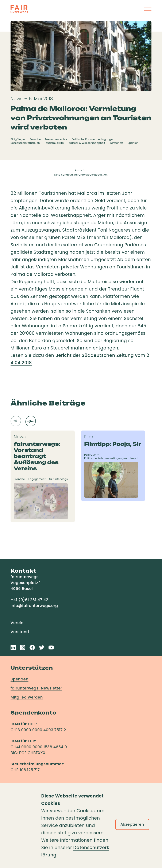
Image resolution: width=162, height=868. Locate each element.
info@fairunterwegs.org (34, 606)
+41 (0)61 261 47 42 (29, 600)
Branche (35, 139)
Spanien (133, 143)
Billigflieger (18, 139)
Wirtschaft (117, 143)
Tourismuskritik (55, 143)
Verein (17, 623)
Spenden (20, 679)
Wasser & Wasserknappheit (87, 143)
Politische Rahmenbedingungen (93, 139)
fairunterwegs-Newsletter (36, 688)
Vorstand (20, 632)
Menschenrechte (57, 139)
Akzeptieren (132, 824)
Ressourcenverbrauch (26, 143)
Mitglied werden (27, 697)
